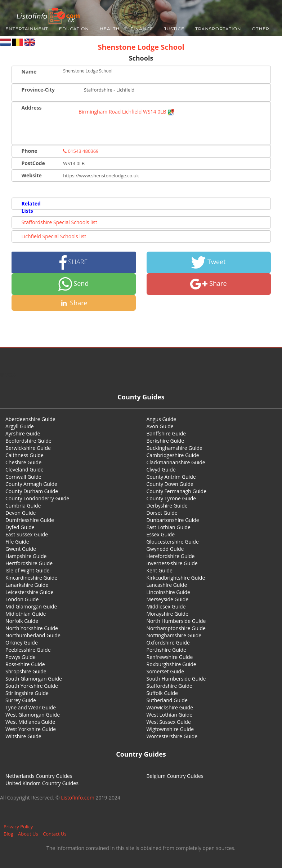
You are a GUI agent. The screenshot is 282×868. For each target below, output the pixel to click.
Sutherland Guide (167, 700)
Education (74, 29)
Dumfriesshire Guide (30, 520)
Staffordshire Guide (169, 686)
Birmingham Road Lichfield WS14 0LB (127, 112)
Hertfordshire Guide (29, 563)
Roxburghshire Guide (171, 664)
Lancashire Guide (167, 585)
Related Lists (31, 207)
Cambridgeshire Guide (173, 455)
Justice (174, 29)
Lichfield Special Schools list (54, 236)
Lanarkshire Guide (27, 585)
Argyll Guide (20, 426)
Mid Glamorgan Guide (31, 606)
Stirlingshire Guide (27, 693)
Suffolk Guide (162, 693)
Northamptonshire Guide (176, 628)
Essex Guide (161, 534)
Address (32, 108)
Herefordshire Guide (171, 556)
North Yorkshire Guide (32, 628)
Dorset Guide (162, 513)
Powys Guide (21, 657)
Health (110, 29)
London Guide (22, 599)
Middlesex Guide (166, 606)
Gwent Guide (21, 549)
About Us (28, 834)
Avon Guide (160, 426)
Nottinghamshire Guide (174, 635)
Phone (30, 151)
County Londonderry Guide (37, 498)
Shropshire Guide (26, 671)
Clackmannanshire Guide (176, 462)
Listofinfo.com (78, 798)
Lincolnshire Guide (168, 592)
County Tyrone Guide (171, 498)
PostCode (33, 163)
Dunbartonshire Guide (173, 520)
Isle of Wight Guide (27, 570)
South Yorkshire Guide (32, 686)
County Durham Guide (32, 491)
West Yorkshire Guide (31, 729)
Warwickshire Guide (170, 707)
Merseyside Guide (168, 599)
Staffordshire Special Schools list (59, 222)
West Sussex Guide (169, 722)
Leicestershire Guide (29, 592)
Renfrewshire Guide (170, 657)
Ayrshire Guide (23, 433)
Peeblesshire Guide (28, 650)
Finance (142, 29)
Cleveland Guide (24, 470)
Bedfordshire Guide (28, 441)
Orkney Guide (22, 643)
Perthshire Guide (166, 650)
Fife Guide (17, 542)
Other (261, 29)
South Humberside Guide (176, 679)
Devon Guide (21, 513)
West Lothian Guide (170, 715)
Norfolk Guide (22, 621)
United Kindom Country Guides (42, 783)
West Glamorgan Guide (33, 715)
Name (29, 72)
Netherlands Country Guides (39, 776)
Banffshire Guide (166, 433)
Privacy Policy (18, 827)
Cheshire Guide (23, 462)
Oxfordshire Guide (168, 643)
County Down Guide (170, 484)
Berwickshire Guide (28, 448)
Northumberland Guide (33, 635)
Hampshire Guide (26, 556)
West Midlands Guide (30, 722)
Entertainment (27, 29)
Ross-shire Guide (25, 664)
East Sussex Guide (27, 534)
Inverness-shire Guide (172, 563)
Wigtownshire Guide (170, 729)
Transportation (218, 29)
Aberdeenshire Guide (30, 419)
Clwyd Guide (161, 470)
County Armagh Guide (31, 484)
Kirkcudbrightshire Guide (176, 578)
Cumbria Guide (23, 506)
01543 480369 (81, 151)
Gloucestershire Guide (173, 542)
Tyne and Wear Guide (31, 707)
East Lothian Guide (169, 527)
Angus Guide (162, 419)
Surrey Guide (21, 700)
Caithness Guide (24, 455)
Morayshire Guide (167, 614)
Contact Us (55, 834)
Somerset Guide (165, 671)
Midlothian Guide (26, 614)
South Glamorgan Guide (34, 679)
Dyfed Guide (20, 527)
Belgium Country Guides (175, 776)
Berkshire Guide (165, 441)
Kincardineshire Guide (31, 578)
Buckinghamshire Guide (174, 448)
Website (32, 175)
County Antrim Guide (171, 477)
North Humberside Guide (176, 621)
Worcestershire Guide (172, 736)
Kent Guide (160, 570)
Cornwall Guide (23, 477)
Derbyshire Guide (167, 506)
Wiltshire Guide (23, 736)
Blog (8, 834)
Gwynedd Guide (165, 549)
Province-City (38, 90)
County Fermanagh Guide (177, 491)
